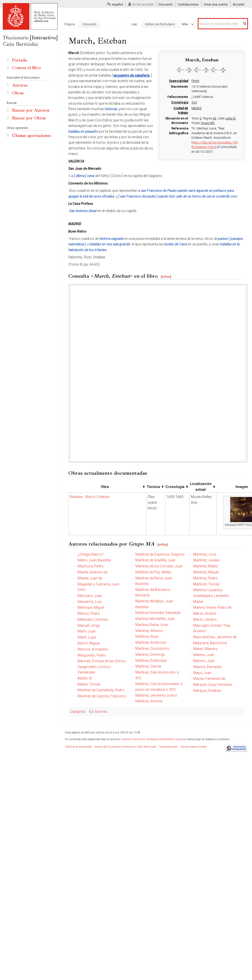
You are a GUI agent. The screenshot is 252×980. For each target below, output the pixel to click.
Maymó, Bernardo (207, 667)
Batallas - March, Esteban (90, 497)
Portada (19, 60)
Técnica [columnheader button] (153, 487)
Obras (18, 93)
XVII (194, 102)
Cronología (180, 102)
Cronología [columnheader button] (175, 487)
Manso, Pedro (89, 613)
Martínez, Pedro (205, 578)
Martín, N (85, 678)
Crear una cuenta (216, 5)
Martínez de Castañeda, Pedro (101, 690)
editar (166, 277)
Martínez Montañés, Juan (155, 619)
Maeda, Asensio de (92, 572)
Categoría (77, 712)
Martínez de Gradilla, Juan (155, 560)
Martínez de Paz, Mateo (154, 572)
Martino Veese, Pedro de (212, 607)
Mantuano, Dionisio (93, 619)
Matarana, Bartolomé (210, 643)
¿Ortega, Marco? (90, 554)
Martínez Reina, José (152, 625)
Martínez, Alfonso (149, 631)
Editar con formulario (167, 24)
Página (70, 24)
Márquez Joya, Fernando (213, 685)
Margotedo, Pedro (92, 655)
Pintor (195, 81)
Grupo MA (208, 123)
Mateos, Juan (204, 655)
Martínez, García (148, 666)
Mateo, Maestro (206, 649)
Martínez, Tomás (206, 584)
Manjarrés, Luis (90, 602)
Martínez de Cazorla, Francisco (102, 696)
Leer (141, 24)
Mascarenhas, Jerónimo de (215, 637)
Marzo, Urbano (205, 619)
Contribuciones (188, 5)
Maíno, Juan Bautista (94, 560)
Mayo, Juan (202, 673)
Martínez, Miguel (206, 572)
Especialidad (179, 81)
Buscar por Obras (29, 118)
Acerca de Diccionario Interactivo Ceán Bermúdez (125, 747)
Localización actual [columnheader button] (201, 486)
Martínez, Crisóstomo (153, 648)
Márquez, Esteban (207, 691)
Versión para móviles (194, 747)
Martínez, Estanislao (151, 661)
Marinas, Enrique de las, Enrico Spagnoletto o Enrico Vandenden (102, 667)
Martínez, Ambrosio (151, 642)
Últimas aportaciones (31, 136)
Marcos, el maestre (93, 649)
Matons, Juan (204, 661)
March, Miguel (89, 643)
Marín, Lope (87, 637)
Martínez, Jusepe (206, 560)
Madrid (196, 108)
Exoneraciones (169, 747)
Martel (198, 602)
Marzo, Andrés (205, 613)
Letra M (230, 118)
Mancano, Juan (90, 596)
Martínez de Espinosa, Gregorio (160, 554)
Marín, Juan (87, 631)
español (117, 5)
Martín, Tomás (89, 684)
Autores (101, 712)
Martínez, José (205, 554)
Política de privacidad (78, 747)
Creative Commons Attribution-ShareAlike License (152, 739)
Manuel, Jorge (89, 625)
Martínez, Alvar (147, 636)
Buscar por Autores (31, 110)
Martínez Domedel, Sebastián (158, 613)
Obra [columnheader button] (105, 487)
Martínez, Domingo (150, 655)
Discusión (166, 5)
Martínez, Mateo (206, 566)
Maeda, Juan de (90, 578)
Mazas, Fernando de (209, 679)
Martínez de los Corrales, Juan (159, 566)
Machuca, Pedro (91, 566)
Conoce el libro (26, 68)
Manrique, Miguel (91, 607)
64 (214, 118)
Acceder (239, 5)
